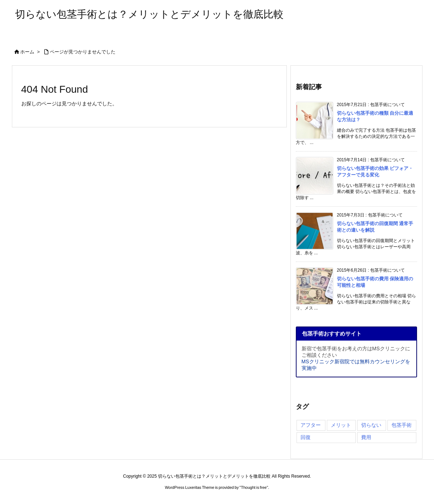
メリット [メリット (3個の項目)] (341, 425)
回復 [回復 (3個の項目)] (306, 437)
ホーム (27, 52)
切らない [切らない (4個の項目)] (371, 425)
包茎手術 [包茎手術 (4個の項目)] (402, 425)
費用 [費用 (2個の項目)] (366, 437)
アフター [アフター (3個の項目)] (311, 425)
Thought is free (254, 487)
